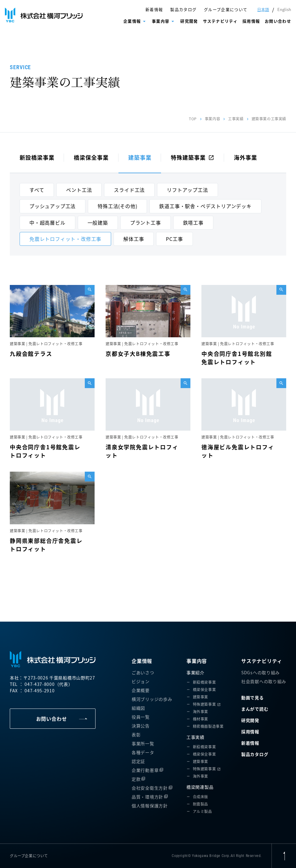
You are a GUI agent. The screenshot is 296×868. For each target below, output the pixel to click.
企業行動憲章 (145, 770)
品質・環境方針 (147, 797)
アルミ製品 (202, 811)
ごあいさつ (143, 672)
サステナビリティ (220, 21)
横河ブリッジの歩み (152, 699)
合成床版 (200, 797)
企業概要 (141, 690)
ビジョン (141, 681)
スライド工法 (129, 190)
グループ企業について (226, 9)
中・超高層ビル (47, 223)
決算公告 (141, 726)
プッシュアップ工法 (52, 206)
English (284, 9)
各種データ (143, 752)
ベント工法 (79, 190)
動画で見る (253, 698)
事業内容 (161, 21)
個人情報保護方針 (150, 806)
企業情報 (132, 21)
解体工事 (134, 239)
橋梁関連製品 (200, 787)
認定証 (138, 761)
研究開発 (189, 21)
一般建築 (98, 223)
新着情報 (154, 9)
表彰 (136, 735)
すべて (37, 190)
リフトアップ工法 (187, 190)
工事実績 (236, 119)
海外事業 (245, 157)
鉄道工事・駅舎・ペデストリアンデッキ (205, 206)
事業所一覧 (143, 743)
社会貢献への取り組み (264, 681)
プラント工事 (146, 223)
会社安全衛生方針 (150, 788)
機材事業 (200, 719)
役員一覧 (141, 717)
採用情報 (251, 21)
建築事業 (140, 157)
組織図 (138, 708)
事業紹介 (195, 672)
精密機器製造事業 (208, 726)
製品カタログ (183, 9)
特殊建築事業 (192, 157)
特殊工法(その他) (117, 206)
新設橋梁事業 (37, 157)
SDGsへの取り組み (260, 672)
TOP (193, 119)
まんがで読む (255, 709)
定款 (136, 779)
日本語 (263, 9)
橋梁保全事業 (91, 157)
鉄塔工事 (193, 223)
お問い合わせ (278, 21)
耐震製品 (200, 804)
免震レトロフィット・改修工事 (65, 239)
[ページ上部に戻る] (284, 856)
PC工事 (174, 239)
